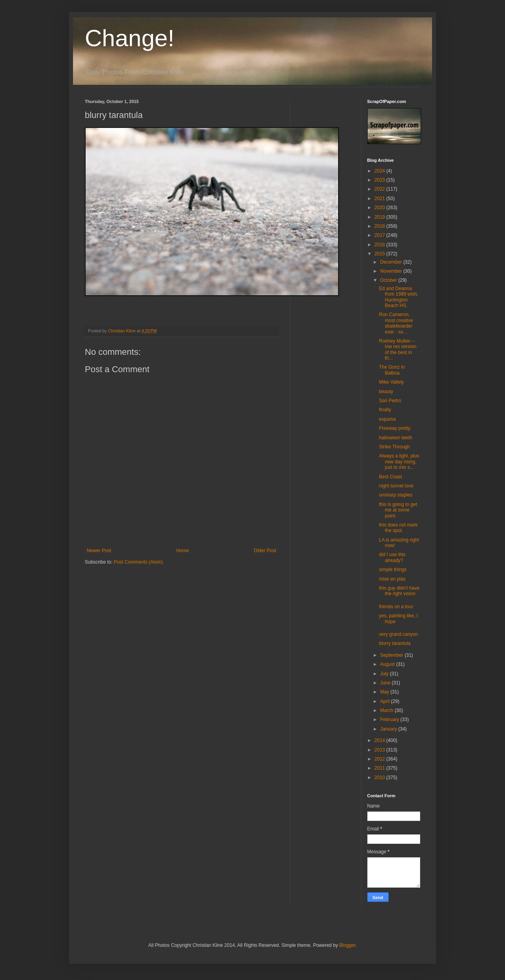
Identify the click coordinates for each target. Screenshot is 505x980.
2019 (380, 217)
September (392, 655)
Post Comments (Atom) (138, 562)
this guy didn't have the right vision (399, 591)
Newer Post (99, 551)
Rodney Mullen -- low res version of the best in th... (397, 349)
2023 (380, 180)
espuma (387, 419)
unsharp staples (396, 495)
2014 (380, 740)
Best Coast (390, 477)
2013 (380, 750)
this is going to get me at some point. (398, 510)
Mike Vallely (391, 382)
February (390, 720)
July (385, 674)
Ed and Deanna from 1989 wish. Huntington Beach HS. (398, 297)
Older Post (265, 551)
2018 (380, 226)
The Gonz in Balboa (392, 370)
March (387, 710)
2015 (380, 254)
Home (183, 551)
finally (385, 410)
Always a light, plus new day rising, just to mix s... (399, 462)
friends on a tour (396, 607)
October (389, 280)
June (386, 683)
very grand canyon (398, 634)
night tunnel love (396, 486)
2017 (380, 235)
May (385, 692)
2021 (380, 199)
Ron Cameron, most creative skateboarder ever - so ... (396, 323)
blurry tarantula (395, 643)
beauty (386, 392)
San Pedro (390, 401)
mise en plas (392, 579)
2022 (380, 189)
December (392, 262)
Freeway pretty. (395, 428)
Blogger (347, 945)
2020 (380, 208)
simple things (393, 570)
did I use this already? (392, 557)
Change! (130, 38)
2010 (380, 778)
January (389, 729)
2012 (380, 759)
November (392, 271)
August (388, 664)
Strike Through (394, 447)
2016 (380, 245)
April (385, 701)
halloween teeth (395, 438)
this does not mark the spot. (398, 528)
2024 (380, 171)
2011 (380, 768)
